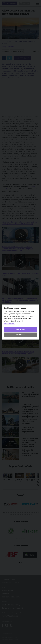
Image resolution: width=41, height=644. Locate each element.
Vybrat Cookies (20, 335)
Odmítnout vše (9, 323)
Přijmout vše (20, 329)
